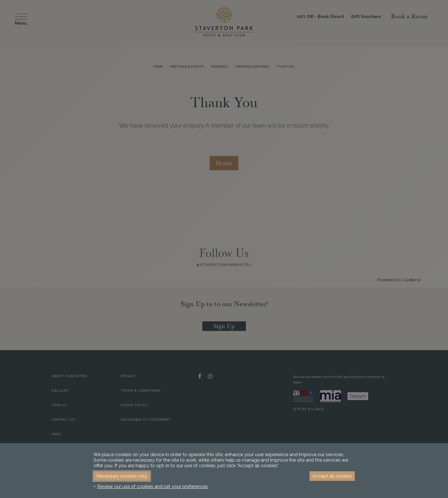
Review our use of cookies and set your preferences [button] (153, 487)
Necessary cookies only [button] (122, 476)
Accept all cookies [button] (332, 476)
